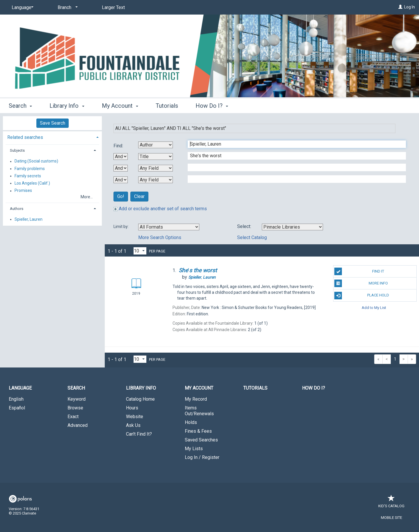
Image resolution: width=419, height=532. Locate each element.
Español (17, 408)
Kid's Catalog (391, 503)
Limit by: (121, 227)
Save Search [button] (53, 123)
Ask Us (133, 425)
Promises (23, 191)
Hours (132, 408)
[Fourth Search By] (156, 180)
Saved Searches (201, 440)
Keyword (77, 399)
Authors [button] (17, 209)
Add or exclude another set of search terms (160, 209)
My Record (196, 399)
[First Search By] (156, 145)
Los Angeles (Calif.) (32, 183)
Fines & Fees (198, 431)
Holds (191, 422)
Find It (359, 271)
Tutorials (167, 106)
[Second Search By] (156, 157)
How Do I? (314, 388)
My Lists (194, 449)
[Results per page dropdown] (140, 251)
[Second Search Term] (294, 156)
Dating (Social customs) (36, 161)
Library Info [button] (67, 106)
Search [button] (20, 106)
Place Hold (362, 296)
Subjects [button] (17, 150)
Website (135, 417)
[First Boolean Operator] (121, 157)
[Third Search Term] (294, 167)
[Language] (22, 8)
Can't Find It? (139, 434)
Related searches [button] (25, 137)
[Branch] (67, 8)
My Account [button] (120, 106)
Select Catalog (252, 237)
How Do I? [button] (212, 106)
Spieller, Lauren (29, 219)
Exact (73, 417)
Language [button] (20, 388)
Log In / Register (202, 457)
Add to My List (374, 308)
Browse (75, 408)
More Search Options (160, 237)
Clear (139, 196)
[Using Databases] (292, 227)
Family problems (30, 169)
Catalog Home (140, 399)
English (16, 399)
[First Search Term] (294, 144)
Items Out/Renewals (199, 411)
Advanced (78, 425)
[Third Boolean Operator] (121, 180)
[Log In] (400, 7)
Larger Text (113, 7)
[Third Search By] (156, 168)
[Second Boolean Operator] (121, 168)
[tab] (52, 137)
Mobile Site (392, 518)
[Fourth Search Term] (294, 179)
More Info (361, 283)
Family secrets (28, 176)
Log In (410, 7)
